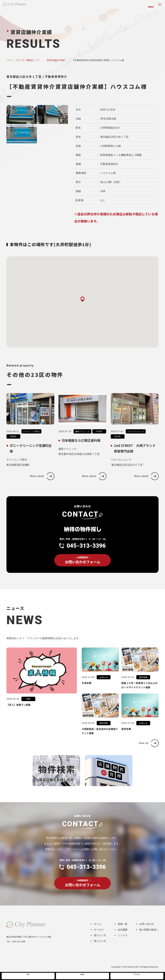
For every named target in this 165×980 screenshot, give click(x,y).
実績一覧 (123, 924)
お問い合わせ (146, 924)
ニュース (123, 935)
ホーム (98, 924)
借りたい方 (100, 935)
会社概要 (123, 930)
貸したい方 (100, 941)
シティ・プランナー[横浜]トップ (23, 60)
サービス (99, 930)
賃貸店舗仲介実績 (56, 60)
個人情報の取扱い (149, 930)
